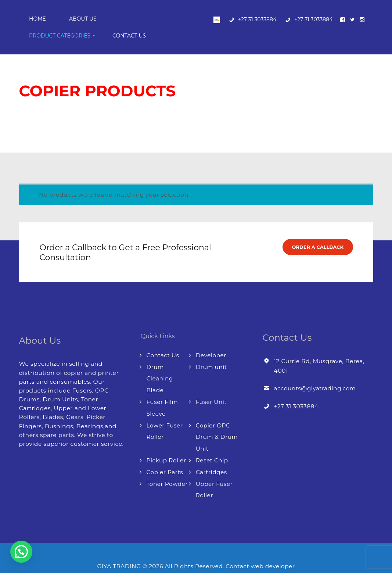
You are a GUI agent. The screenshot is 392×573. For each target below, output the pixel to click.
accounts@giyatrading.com (315, 374)
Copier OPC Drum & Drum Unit (217, 421)
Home (27, 99)
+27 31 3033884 (296, 391)
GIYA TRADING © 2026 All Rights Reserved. (161, 549)
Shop (55, 99)
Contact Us (163, 341)
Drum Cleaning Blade (160, 363)
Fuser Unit (212, 386)
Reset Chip (212, 443)
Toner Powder (167, 467)
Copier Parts (165, 455)
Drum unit (212, 352)
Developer (211, 341)
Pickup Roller (166, 443)
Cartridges (212, 455)
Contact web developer (261, 549)
